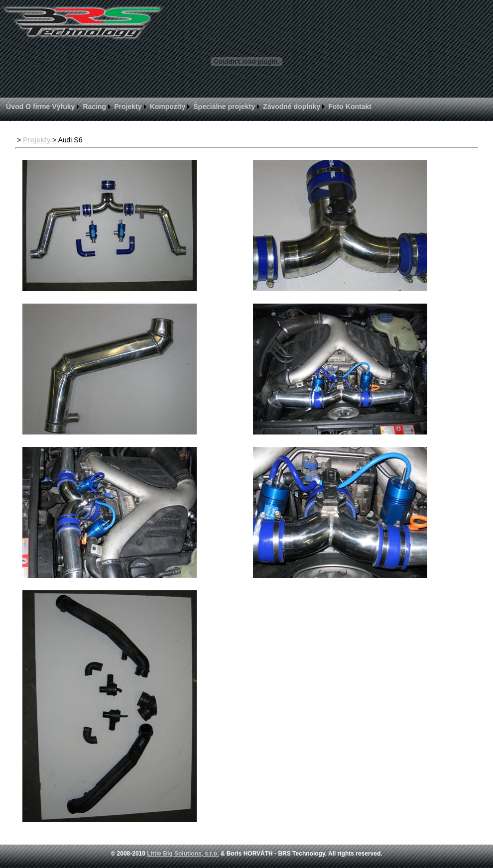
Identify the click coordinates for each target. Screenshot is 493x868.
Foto (336, 107)
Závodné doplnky (292, 107)
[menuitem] (15, 107)
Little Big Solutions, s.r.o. (183, 854)
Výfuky (63, 107)
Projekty (128, 107)
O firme (38, 107)
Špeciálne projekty (224, 107)
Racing (95, 107)
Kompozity (168, 107)
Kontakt (359, 107)
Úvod (15, 107)
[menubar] (189, 107)
